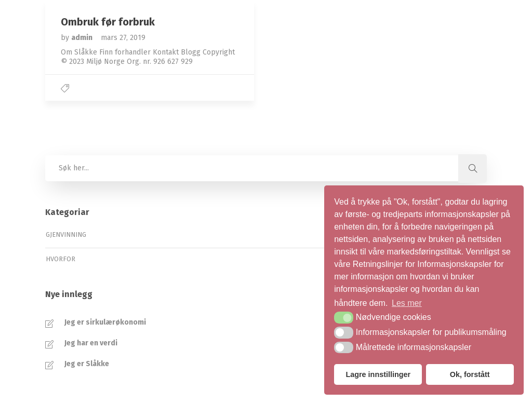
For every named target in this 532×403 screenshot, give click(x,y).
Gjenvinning (66, 234)
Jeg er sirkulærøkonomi (105, 322)
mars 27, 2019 (123, 38)
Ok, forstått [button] (470, 374)
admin (83, 38)
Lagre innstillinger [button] (378, 374)
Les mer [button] (407, 303)
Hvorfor (61, 259)
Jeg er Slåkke (87, 364)
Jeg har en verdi (91, 343)
